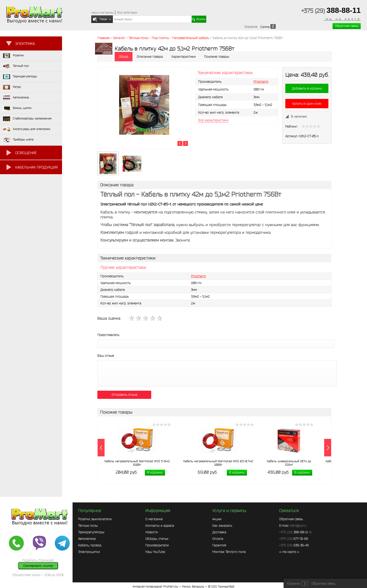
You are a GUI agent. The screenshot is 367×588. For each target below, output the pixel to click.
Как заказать (222, 526)
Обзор (124, 57)
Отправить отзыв (124, 395)
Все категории (127, 13)
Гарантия (219, 545)
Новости (152, 532)
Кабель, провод (90, 545)
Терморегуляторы (91, 532)
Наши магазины (102, 13)
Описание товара (150, 57)
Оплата (218, 539)
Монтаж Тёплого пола (229, 552)
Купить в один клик (307, 104)
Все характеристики (213, 120)
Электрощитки (89, 552)
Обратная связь (347, 26)
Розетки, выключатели (95, 519)
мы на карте (342, 19)
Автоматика (87, 539)
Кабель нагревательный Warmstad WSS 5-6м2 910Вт (137, 463)
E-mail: (293, 526)
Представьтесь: (108, 335)
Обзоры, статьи (157, 539)
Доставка (219, 532)
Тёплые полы (88, 526)
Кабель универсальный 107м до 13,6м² (289, 463)
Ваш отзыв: (106, 356)
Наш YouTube (155, 552)
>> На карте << (289, 552)
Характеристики (183, 57)
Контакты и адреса (160, 526)
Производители (157, 545)
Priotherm (261, 82)
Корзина (251, 27)
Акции (217, 519)
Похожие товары (217, 57)
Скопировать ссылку (38, 566)
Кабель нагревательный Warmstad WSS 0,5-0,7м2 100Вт (218, 463)
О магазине (154, 519)
